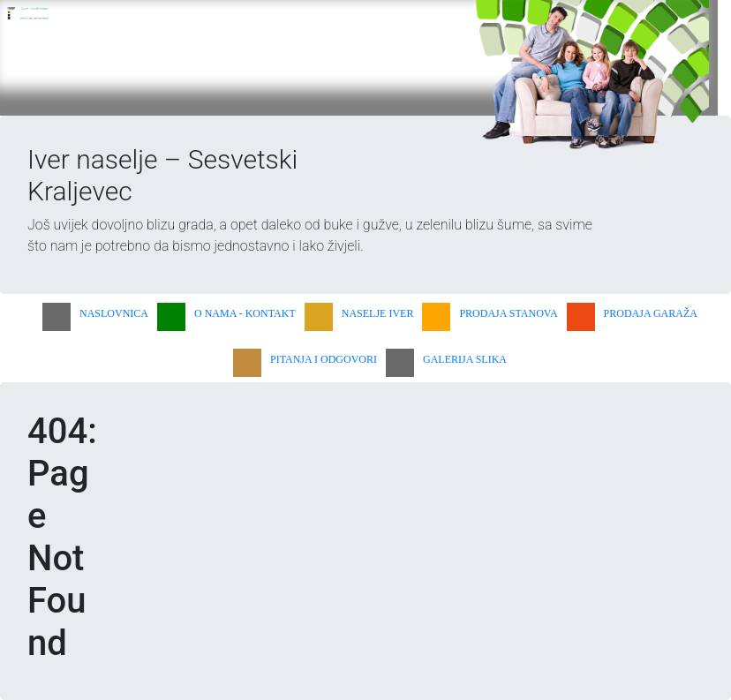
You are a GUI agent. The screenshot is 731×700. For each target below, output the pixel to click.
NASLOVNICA (114, 313)
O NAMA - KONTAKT (245, 313)
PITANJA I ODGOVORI (324, 359)
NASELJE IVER (378, 313)
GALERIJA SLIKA (465, 359)
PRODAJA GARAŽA (651, 313)
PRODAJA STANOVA (508, 313)
